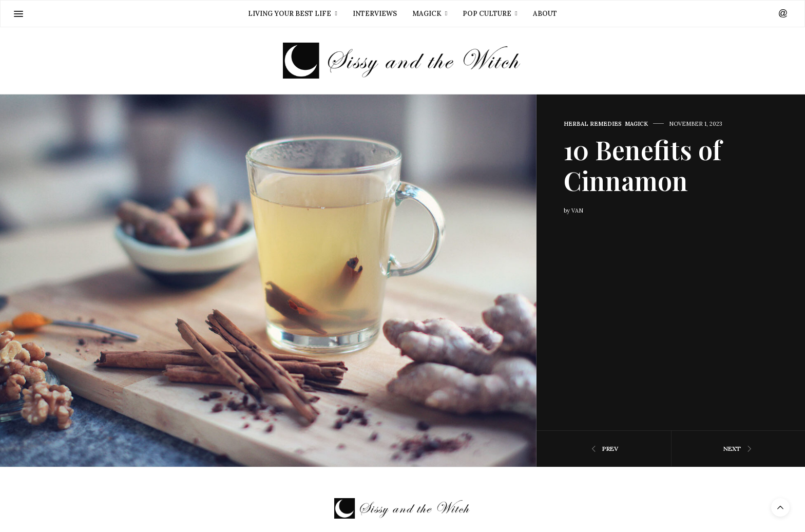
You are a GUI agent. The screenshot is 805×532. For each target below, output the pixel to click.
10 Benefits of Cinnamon (643, 165)
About (545, 14)
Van (577, 211)
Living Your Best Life (290, 14)
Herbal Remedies (593, 124)
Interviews (375, 14)
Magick (427, 14)
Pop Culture (487, 14)
